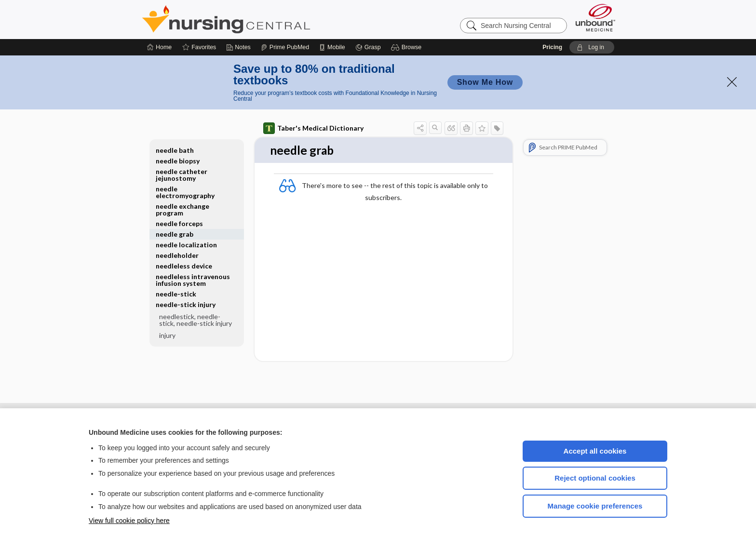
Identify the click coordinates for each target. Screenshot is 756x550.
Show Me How (485, 82)
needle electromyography (185, 192)
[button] (408, 47)
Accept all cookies (595, 451)
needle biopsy (178, 161)
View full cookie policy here (129, 521)
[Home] (159, 47)
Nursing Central (262, 19)
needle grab (175, 234)
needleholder (177, 255)
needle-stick (176, 294)
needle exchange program (182, 209)
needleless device (184, 266)
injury (167, 335)
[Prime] (285, 47)
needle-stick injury (186, 304)
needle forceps (179, 223)
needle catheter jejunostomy (182, 175)
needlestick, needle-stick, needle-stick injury (196, 320)
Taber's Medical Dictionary (313, 128)
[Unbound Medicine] (595, 18)
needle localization (186, 245)
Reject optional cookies (595, 478)
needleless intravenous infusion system (193, 280)
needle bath (175, 150)
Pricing (552, 47)
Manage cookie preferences (595, 506)
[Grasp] (368, 47)
